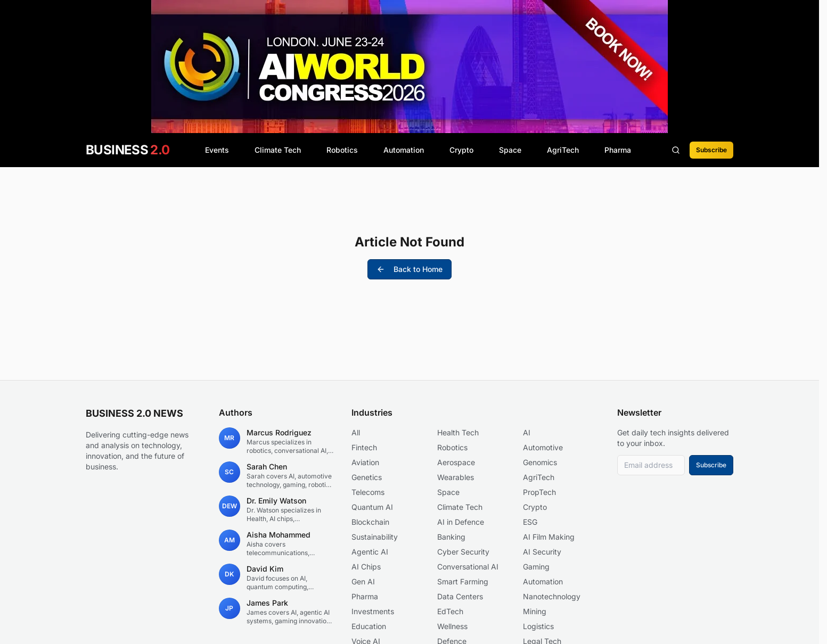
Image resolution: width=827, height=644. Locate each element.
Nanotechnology (552, 596)
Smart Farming (463, 581)
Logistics (538, 626)
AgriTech (563, 150)
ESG (530, 522)
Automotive (543, 447)
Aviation (365, 462)
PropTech (539, 492)
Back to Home (410, 269)
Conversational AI (468, 567)
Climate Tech (278, 150)
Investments (373, 611)
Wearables (456, 477)
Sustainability (375, 537)
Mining (535, 611)
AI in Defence (461, 522)
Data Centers (460, 596)
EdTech (450, 611)
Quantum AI (372, 507)
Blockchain (370, 522)
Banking (451, 537)
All (356, 432)
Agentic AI (370, 552)
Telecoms (368, 492)
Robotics (342, 150)
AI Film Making (549, 537)
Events (217, 150)
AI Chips (366, 567)
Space (510, 150)
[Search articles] (676, 150)
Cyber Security (463, 552)
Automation (404, 150)
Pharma (618, 150)
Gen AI (363, 581)
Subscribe (711, 150)
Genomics (540, 462)
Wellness (452, 626)
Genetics (367, 477)
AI (527, 432)
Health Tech (458, 432)
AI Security (542, 552)
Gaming (536, 567)
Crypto (461, 150)
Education (369, 626)
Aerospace (456, 462)
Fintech (364, 447)
